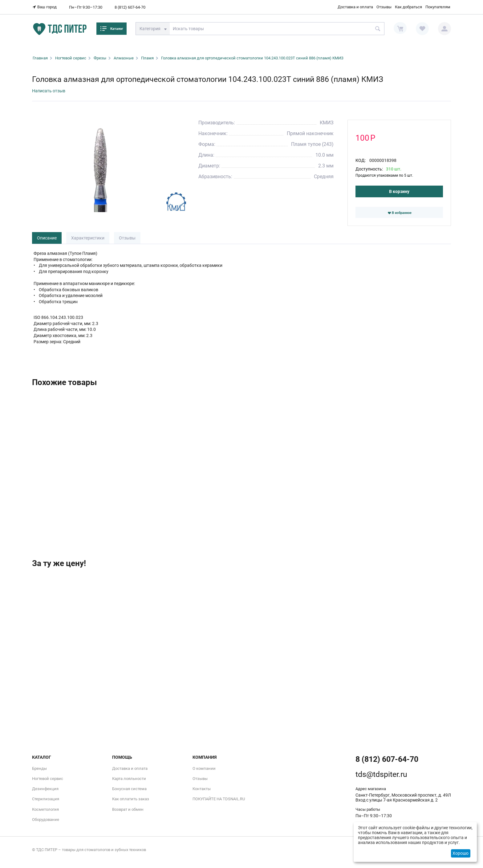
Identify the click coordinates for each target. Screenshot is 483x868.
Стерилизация (46, 799)
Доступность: (369, 169)
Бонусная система (129, 789)
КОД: (361, 160)
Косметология (45, 809)
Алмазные (124, 58)
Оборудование (46, 820)
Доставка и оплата (355, 7)
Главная (40, 58)
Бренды (39, 769)
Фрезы (100, 58)
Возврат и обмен (128, 809)
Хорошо (461, 853)
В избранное (400, 213)
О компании (204, 769)
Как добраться (408, 7)
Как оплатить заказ (131, 799)
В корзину (399, 191)
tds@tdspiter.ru (381, 775)
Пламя (147, 58)
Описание (47, 238)
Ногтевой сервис (71, 58)
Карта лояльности (129, 779)
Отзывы (384, 7)
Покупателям (438, 7)
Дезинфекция (45, 789)
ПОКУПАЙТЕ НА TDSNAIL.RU (219, 799)
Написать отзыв (49, 91)
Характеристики (88, 238)
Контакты (202, 789)
